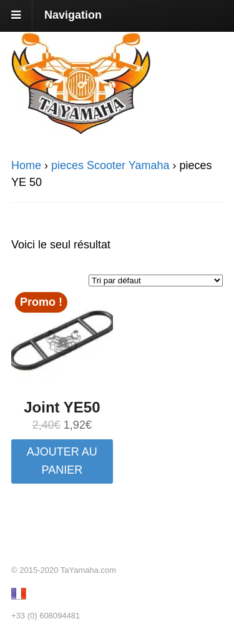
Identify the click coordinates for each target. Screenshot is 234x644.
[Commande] (156, 281)
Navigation (73, 15)
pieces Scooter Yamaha (110, 165)
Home (26, 165)
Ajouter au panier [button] (62, 461)
